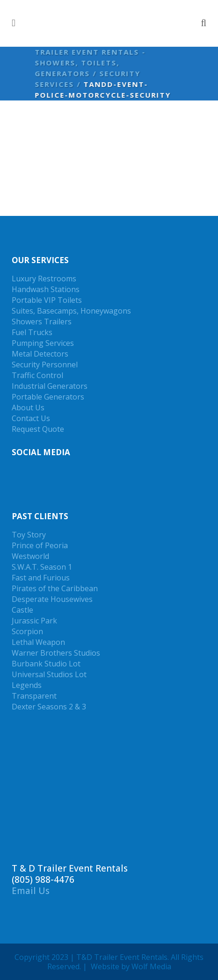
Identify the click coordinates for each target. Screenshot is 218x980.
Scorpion (27, 631)
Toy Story (29, 535)
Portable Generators (48, 397)
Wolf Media (151, 966)
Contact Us (31, 418)
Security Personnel (45, 365)
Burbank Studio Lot (46, 664)
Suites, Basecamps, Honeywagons (71, 311)
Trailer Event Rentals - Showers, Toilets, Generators (89, 63)
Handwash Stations (46, 289)
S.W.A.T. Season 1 (42, 567)
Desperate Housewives (52, 599)
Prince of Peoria (40, 545)
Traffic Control (37, 375)
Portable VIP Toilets (47, 300)
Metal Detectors (40, 354)
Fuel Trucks (32, 332)
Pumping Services (43, 343)
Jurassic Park (34, 621)
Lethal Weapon (38, 642)
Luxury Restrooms (44, 279)
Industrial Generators (50, 386)
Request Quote (38, 429)
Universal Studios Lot (49, 674)
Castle (22, 610)
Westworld (30, 556)
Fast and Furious (41, 578)
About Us (28, 408)
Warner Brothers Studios (56, 653)
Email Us (31, 891)
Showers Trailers (42, 322)
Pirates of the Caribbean (55, 588)
